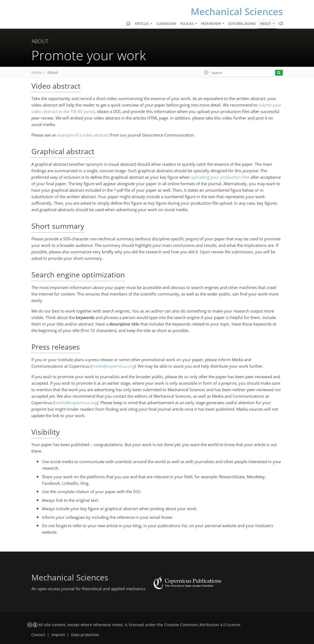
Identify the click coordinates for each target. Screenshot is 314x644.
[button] (206, 72)
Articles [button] (142, 24)
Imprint (58, 635)
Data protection (85, 635)
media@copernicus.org (113, 366)
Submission (166, 24)
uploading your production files (220, 177)
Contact (38, 635)
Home (37, 72)
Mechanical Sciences (237, 11)
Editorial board (242, 24)
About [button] (266, 24)
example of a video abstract (83, 135)
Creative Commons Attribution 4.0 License (202, 625)
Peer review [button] (211, 24)
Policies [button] (187, 24)
